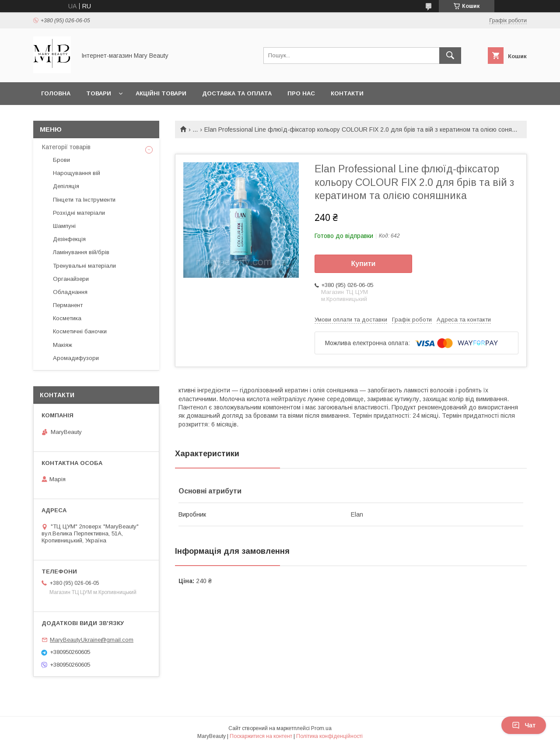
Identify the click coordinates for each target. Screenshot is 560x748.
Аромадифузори (76, 358)
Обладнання (70, 292)
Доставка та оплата (237, 93)
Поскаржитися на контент (261, 736)
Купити (364, 264)
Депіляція (66, 186)
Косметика (67, 318)
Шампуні (64, 226)
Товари (99, 93)
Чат (524, 725)
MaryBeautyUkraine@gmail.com (92, 640)
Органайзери (71, 279)
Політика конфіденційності (329, 736)
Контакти (347, 93)
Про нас (301, 93)
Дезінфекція (69, 239)
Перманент (68, 305)
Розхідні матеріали (79, 213)
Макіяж (63, 345)
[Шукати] (450, 56)
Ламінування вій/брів (81, 252)
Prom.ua (321, 728)
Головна (56, 93)
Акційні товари (161, 93)
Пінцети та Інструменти (84, 200)
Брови (61, 160)
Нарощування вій (77, 173)
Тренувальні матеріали (84, 266)
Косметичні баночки (80, 331)
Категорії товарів (66, 147)
